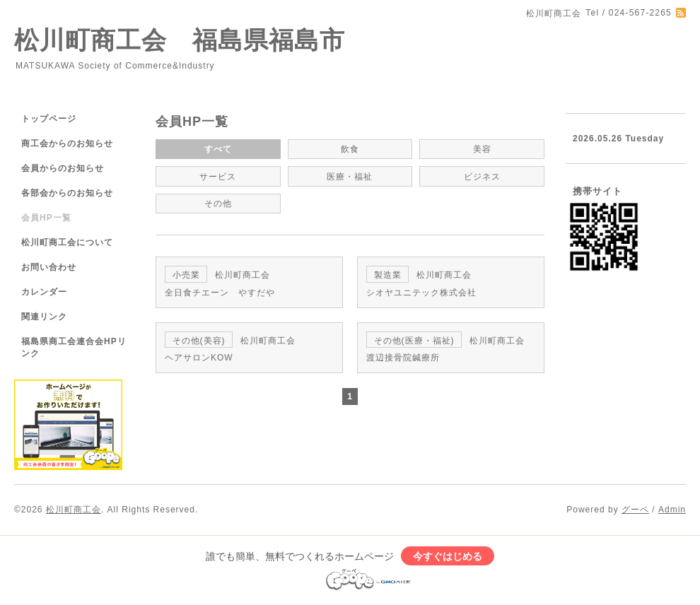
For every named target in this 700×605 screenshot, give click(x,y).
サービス (218, 177)
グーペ (635, 510)
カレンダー (44, 292)
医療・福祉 (350, 177)
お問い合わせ (49, 267)
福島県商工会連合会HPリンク (74, 347)
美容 (482, 149)
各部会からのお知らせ (67, 193)
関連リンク (44, 317)
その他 (218, 204)
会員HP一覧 (46, 218)
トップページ (49, 119)
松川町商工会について (67, 242)
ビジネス (482, 177)
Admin (672, 510)
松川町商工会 (74, 510)
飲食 (350, 149)
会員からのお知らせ (63, 168)
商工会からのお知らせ (67, 143)
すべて (218, 149)
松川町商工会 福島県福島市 (180, 40)
